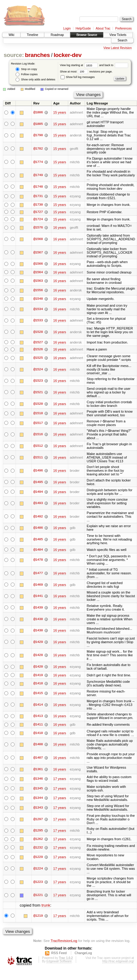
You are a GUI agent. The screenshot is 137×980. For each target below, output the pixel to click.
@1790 (38, 135)
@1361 (38, 770)
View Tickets (118, 35)
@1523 (38, 381)
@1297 (38, 820)
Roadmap (57, 35)
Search (122, 40)
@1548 (38, 299)
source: (14, 55)
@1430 (38, 631)
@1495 (38, 483)
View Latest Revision (118, 48)
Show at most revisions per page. (86, 72)
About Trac (103, 28)
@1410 (38, 734)
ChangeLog (83, 954)
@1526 (38, 350)
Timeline (32, 35)
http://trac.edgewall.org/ (118, 962)
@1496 (38, 471)
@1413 (38, 717)
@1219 (38, 916)
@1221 (38, 896)
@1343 (38, 808)
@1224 (38, 869)
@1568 (38, 239)
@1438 (38, 619)
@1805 (38, 124)
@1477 (38, 574)
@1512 (38, 446)
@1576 (38, 228)
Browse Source (87, 35)
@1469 (38, 585)
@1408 (38, 745)
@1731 (38, 196)
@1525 (38, 358)
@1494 (38, 492)
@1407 (38, 758)
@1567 (38, 252)
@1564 (38, 273)
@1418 (38, 684)
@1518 (38, 414)
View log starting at (80, 65)
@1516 (38, 435)
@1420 (38, 667)
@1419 (38, 676)
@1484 (38, 550)
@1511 (38, 458)
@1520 (38, 404)
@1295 (38, 831)
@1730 (38, 205)
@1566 (38, 264)
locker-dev (68, 55)
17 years (60, 780)
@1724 (38, 219)
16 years (60, 228)
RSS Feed (59, 954)
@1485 (38, 540)
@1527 (38, 343)
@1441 (38, 597)
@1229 (38, 858)
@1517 (38, 423)
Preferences (124, 28)
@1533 (38, 321)
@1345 (38, 789)
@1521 (38, 393)
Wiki (11, 35)
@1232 (38, 848)
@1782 (38, 149)
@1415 (38, 694)
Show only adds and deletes (35, 80)
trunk (46, 906)
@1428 (38, 656)
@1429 (38, 643)
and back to (114, 65)
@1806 (38, 112)
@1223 (38, 883)
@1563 (38, 281)
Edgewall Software (59, 962)
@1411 (38, 725)
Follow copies (26, 74)
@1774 (38, 162)
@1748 (38, 187)
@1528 (38, 332)
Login (67, 28)
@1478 (38, 560)
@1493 (38, 504)
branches (37, 55)
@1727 (38, 212)
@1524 (38, 370)
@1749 (38, 175)
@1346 (38, 780)
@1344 (38, 799)
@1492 (38, 517)
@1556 (38, 291)
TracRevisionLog (64, 941)
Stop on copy (26, 69)
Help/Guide (83, 28)
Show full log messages (78, 77)
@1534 (38, 309)
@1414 (38, 705)
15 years (60, 112)
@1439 (38, 608)
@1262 (38, 840)
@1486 (38, 528)
